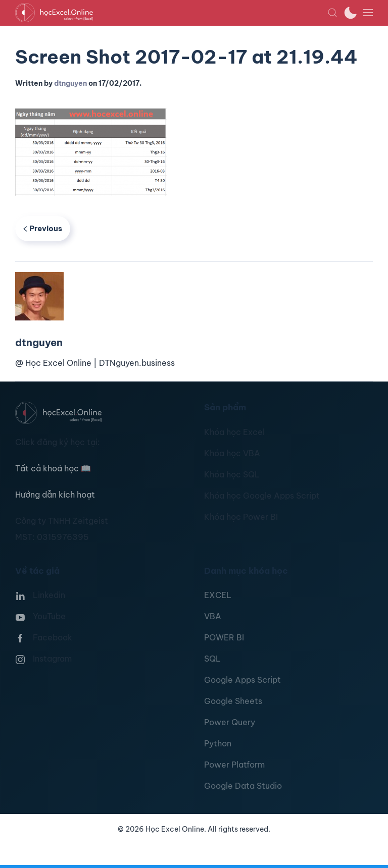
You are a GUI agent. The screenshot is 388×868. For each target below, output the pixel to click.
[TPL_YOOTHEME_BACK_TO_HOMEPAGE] (171, 13)
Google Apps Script (243, 680)
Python (218, 743)
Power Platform (234, 765)
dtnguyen (70, 83)
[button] (332, 13)
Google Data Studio (243, 786)
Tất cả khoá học (53, 468)
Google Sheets (233, 701)
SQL (212, 659)
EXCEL (218, 595)
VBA (213, 616)
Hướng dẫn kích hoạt (55, 495)
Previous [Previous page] (43, 228)
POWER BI (224, 637)
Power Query (230, 722)
